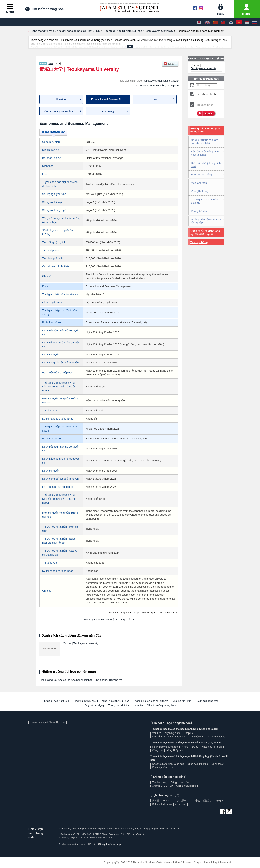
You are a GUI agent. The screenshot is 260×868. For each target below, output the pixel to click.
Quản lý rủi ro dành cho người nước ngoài (205, 232)
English (167, 801)
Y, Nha (185, 747)
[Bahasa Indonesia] (247, 22)
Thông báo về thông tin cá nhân (126, 706)
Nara (51, 63)
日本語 (156, 801)
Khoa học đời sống (198, 764)
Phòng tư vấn (199, 211)
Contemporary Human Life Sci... (62, 111)
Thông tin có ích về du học (114, 701)
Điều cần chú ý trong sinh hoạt (206, 165)
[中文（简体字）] (215, 22)
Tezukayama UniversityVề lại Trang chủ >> (109, 619)
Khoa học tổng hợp (162, 767)
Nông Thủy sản (175, 750)
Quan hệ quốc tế (216, 737)
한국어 (220, 801)
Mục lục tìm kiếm (182, 701)
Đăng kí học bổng (201, 174)
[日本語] (199, 22)
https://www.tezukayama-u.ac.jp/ (161, 81)
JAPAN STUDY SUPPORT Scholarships (174, 786)
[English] (207, 22)
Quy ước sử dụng (94, 706)
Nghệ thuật (217, 764)
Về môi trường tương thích (162, 706)
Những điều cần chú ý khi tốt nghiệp (206, 221)
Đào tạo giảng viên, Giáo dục (168, 764)
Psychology (108, 111)
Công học (157, 750)
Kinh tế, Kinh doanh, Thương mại (170, 737)
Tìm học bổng (199, 242)
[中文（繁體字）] (223, 22)
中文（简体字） (183, 801)
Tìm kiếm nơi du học (85, 701)
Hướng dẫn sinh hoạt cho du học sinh (206, 130)
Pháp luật (189, 733)
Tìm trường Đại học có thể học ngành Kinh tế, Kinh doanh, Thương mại (81, 680)
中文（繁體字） (204, 801)
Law (155, 99)
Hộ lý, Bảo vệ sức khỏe (165, 747)
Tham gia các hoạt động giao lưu (205, 201)
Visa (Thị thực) (200, 191)
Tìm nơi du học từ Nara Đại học (47, 722)
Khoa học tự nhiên (212, 747)
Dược (195, 747)
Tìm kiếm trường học (44, 9)
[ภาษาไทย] (255, 22)
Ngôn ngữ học (173, 733)
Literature (61, 99)
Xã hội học (198, 737)
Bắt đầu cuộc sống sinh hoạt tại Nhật (205, 153)
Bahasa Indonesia (162, 804)
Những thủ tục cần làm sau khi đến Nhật (204, 142)
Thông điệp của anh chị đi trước (151, 701)
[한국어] (231, 22)
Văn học (157, 733)
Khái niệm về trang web (72, 844)
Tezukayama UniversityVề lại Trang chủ (157, 86)
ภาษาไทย (180, 804)
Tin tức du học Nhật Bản (56, 701)
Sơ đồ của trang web (207, 701)
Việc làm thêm (199, 183)
